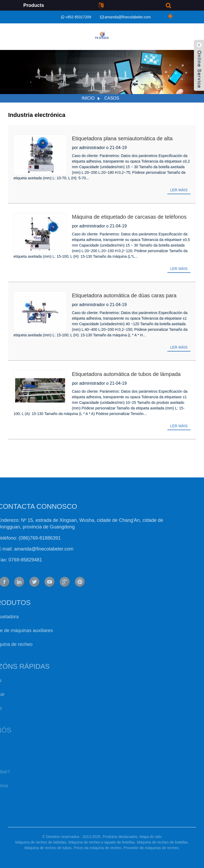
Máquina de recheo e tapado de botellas (102, 842)
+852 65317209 (78, 17)
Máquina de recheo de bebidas (41, 842)
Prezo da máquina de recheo (97, 848)
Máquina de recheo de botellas (162, 842)
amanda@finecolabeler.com (128, 17)
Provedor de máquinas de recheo (151, 848)
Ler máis (179, 190)
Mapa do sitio (150, 837)
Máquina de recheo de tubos (48, 848)
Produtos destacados (120, 837)
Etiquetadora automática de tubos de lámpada (126, 374)
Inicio (88, 98)
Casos (112, 98)
